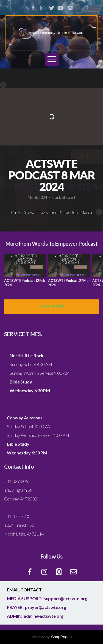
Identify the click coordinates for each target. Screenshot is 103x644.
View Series (51, 307)
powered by (52, 637)
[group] (25, 273)
